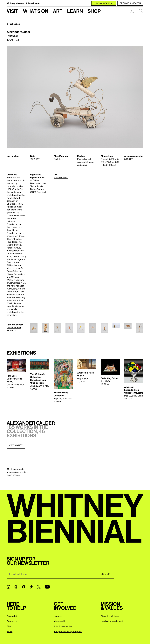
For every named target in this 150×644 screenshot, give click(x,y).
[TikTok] (31, 587)
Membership (60, 621)
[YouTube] (47, 587)
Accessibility (13, 616)
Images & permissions (17, 472)
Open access (13, 475)
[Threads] (16, 587)
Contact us (12, 621)
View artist (16, 445)
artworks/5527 (61, 177)
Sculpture (58, 159)
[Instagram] (8, 587)
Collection (15, 24)
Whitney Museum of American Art (24, 3)
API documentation (16, 469)
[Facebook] (24, 587)
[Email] (51, 574)
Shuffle (132, 11)
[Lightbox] (75, 97)
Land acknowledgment (112, 621)
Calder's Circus (14, 328)
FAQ (9, 626)
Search (141, 11)
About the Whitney (110, 616)
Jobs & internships (63, 626)
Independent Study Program (68, 631)
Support (58, 616)
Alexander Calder (18, 32)
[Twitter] (39, 587)
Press (10, 631)
